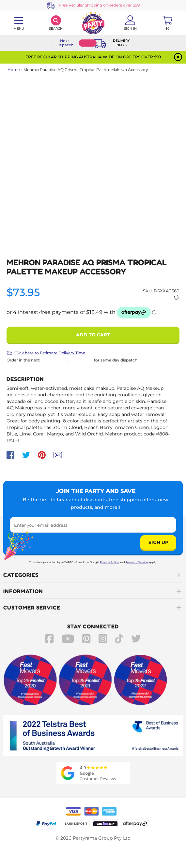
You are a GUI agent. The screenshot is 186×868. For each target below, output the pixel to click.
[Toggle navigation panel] (19, 23)
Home (14, 70)
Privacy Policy (109, 562)
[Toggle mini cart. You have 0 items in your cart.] (167, 23)
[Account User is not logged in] (130, 23)
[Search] (56, 23)
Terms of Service (137, 562)
